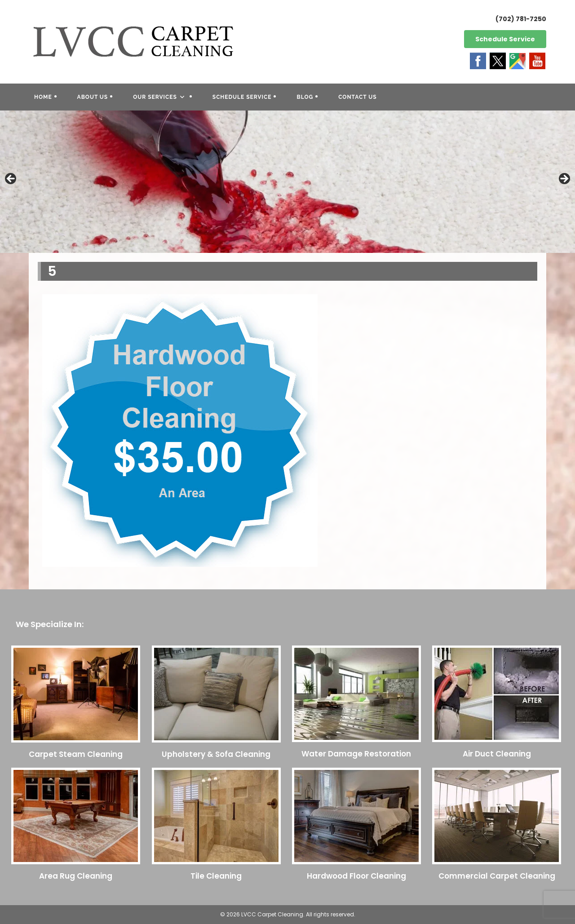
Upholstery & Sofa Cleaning (216, 754)
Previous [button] (11, 179)
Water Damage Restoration (356, 754)
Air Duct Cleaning (497, 754)
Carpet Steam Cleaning (76, 754)
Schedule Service (505, 39)
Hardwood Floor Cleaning (356, 876)
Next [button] (564, 179)
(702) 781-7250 (521, 19)
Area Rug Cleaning (76, 876)
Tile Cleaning (216, 876)
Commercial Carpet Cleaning (497, 876)
